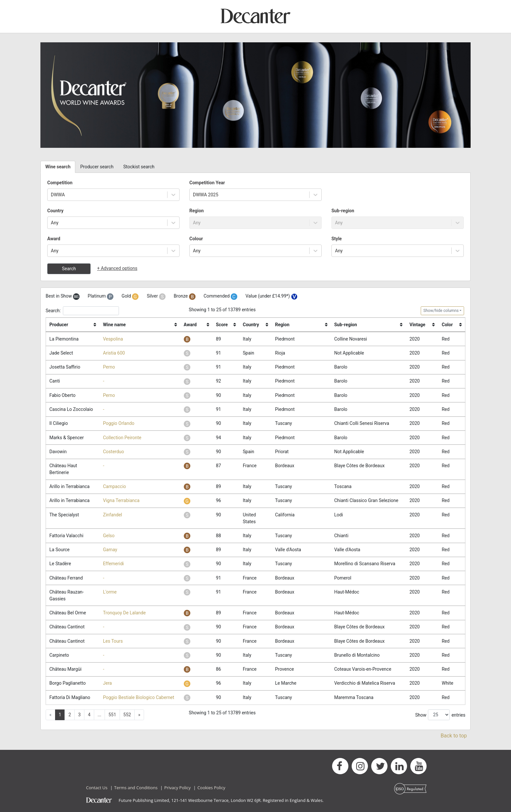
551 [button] (112, 715)
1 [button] (60, 715)
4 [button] (89, 715)
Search (69, 269)
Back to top (454, 736)
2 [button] (70, 715)
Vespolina (113, 339)
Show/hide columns (441, 311)
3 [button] (80, 715)
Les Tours (113, 641)
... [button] (100, 715)
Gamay (110, 550)
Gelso (109, 536)
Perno (109, 367)
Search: (82, 311)
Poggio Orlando (119, 423)
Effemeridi (113, 564)
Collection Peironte (122, 438)
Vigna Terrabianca (121, 500)
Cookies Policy (212, 788)
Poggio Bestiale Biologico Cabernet (139, 697)
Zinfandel (112, 515)
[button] (139, 715)
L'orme (110, 592)
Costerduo (114, 452)
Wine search (58, 167)
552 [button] (127, 715)
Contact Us (97, 788)
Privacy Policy (177, 788)
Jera (107, 683)
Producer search (97, 167)
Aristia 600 (114, 353)
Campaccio (115, 486)
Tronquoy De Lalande (124, 613)
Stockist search (139, 167)
